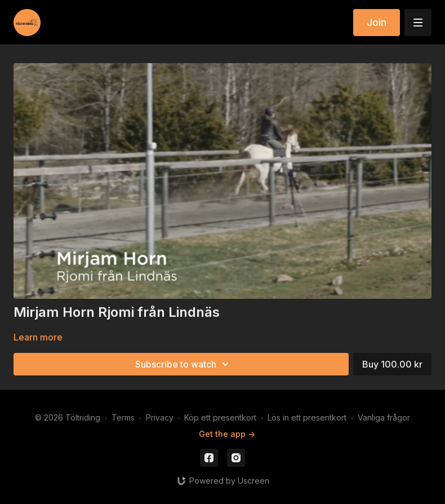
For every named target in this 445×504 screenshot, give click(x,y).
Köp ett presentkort (220, 417)
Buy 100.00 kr (392, 364)
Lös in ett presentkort (307, 417)
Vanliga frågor (384, 417)
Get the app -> (227, 434)
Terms (123, 417)
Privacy (160, 417)
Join (377, 22)
